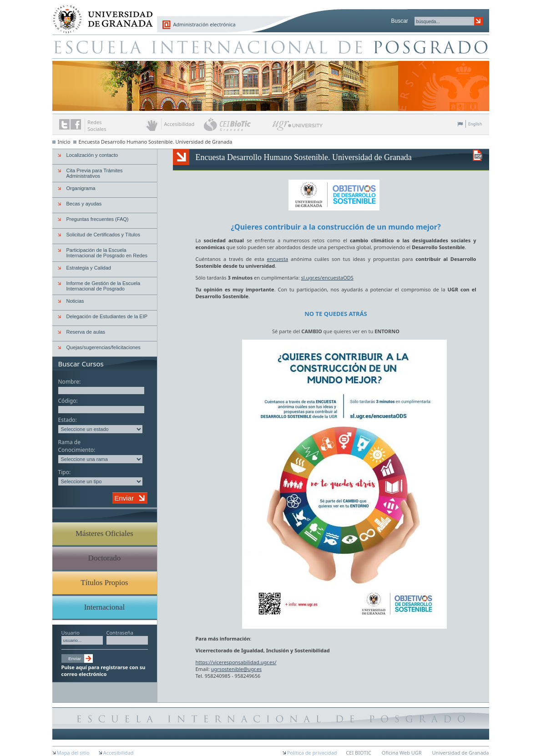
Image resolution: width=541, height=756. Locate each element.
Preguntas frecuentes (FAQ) (98, 219)
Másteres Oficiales (104, 533)
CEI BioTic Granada (237, 124)
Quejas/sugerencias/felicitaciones (104, 347)
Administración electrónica (205, 24)
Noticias (75, 301)
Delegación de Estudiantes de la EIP (107, 316)
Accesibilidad (119, 753)
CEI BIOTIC (359, 753)
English (475, 124)
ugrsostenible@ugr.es (237, 669)
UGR (453, 289)
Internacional (105, 607)
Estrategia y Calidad (89, 268)
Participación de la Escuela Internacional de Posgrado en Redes (107, 253)
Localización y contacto (92, 155)
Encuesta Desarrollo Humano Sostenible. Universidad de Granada (156, 142)
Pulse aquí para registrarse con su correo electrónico (104, 671)
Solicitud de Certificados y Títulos (103, 235)
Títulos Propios (104, 583)
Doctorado (105, 558)
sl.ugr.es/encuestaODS (327, 278)
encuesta (278, 259)
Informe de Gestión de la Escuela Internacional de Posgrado (104, 286)
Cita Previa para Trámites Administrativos (95, 173)
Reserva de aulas (86, 332)
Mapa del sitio (73, 753)
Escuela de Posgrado (271, 46)
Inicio (64, 142)
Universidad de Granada (100, 14)
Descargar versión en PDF (478, 155)
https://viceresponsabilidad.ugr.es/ (236, 662)
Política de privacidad (312, 753)
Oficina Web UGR (402, 753)
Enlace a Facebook (76, 124)
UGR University (298, 128)
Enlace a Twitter (64, 124)
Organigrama (81, 188)
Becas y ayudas (84, 204)
